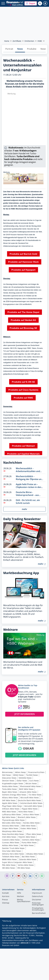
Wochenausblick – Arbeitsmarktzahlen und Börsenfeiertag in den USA (29, 470)
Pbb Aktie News (9, 865)
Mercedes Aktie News (11, 823)
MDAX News (18, 775)
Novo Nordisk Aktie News (13, 834)
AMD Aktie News (28, 826)
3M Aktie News (9, 868)
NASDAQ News (25, 778)
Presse (5, 900)
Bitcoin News (31, 783)
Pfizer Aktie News (34, 834)
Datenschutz (38, 896)
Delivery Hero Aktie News (13, 854)
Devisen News (8, 781)
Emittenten (29, 41)
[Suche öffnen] (40, 3)
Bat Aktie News (28, 857)
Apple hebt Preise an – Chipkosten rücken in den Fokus (28, 486)
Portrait (9, 49)
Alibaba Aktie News (35, 854)
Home (7, 41)
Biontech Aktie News (27, 817)
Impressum (37, 893)
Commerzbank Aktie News (31, 803)
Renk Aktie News (26, 812)
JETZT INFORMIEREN (25, 714)
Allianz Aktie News (10, 798)
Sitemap (6, 903)
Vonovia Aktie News (11, 826)
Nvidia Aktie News (10, 786)
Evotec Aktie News (28, 828)
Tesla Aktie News (9, 789)
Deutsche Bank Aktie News (29, 800)
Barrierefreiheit (39, 913)
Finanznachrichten (36, 772)
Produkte (32, 49)
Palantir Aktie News (27, 837)
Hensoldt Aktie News (33, 806)
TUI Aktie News (35, 795)
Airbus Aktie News (31, 814)
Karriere (6, 896)
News (20, 49)
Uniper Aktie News (10, 828)
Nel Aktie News (27, 845)
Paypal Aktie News (30, 809)
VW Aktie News (24, 868)
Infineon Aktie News (11, 809)
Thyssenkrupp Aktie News (13, 820)
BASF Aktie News (26, 789)
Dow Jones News (9, 778)
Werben (20, 896)
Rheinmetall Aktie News (31, 786)
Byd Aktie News (9, 817)
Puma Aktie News (29, 842)
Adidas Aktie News (10, 845)
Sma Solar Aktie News (12, 851)
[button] (31, 3)
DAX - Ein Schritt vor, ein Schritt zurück (28, 502)
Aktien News (20, 772)
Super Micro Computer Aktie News (17, 862)
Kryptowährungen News (13, 783)
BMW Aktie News (9, 859)
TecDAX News (32, 775)
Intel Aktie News (9, 837)
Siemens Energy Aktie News (14, 795)
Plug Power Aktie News (12, 806)
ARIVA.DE (25, 943)
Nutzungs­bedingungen (38, 904)
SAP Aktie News (9, 800)
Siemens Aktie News (31, 840)
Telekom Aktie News (11, 857)
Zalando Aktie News (28, 859)
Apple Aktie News (10, 803)
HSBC (40, 41)
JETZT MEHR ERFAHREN (25, 755)
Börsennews (7, 772)
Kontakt (5, 893)
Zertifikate (17, 41)
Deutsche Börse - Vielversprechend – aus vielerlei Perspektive (27, 494)
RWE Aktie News (9, 812)
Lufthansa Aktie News (12, 814)
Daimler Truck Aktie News (13, 848)
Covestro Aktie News (11, 840)
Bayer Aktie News (10, 792)
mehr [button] (24, 509)
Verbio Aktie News (26, 865)
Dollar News (22, 781)
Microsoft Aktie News (30, 798)
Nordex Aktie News (31, 823)
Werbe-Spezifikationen (24, 901)
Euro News (34, 781)
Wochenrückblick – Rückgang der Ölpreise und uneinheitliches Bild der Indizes (29, 478)
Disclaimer (37, 900)
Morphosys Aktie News (12, 831)
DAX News (7, 775)
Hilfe (19, 893)
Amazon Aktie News (28, 792)
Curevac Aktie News (11, 842)
